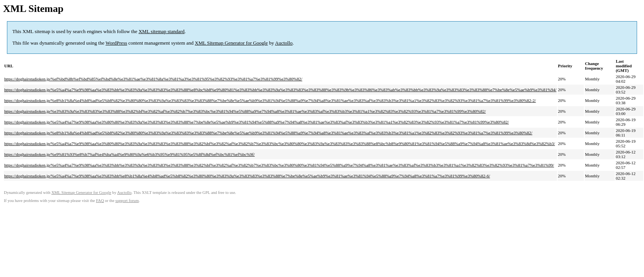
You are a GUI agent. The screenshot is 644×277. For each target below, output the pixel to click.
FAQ (100, 201)
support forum (127, 201)
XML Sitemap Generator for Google (231, 43)
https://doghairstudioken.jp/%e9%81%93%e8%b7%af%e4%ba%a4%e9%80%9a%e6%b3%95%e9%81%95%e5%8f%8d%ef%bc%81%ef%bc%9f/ (129, 154)
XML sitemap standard (162, 31)
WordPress (116, 43)
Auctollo (284, 43)
